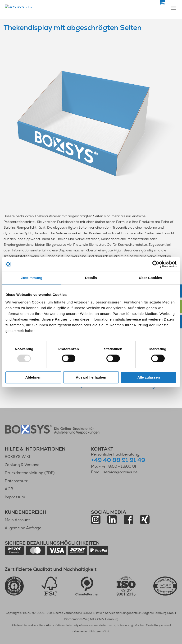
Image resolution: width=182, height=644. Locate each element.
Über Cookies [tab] (150, 278)
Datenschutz (16, 481)
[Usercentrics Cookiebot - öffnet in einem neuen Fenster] (156, 264)
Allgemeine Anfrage (23, 528)
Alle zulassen (149, 377)
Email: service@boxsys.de (114, 472)
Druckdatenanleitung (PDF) (30, 473)
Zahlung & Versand (22, 465)
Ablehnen (33, 377)
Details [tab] (91, 278)
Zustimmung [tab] (32, 278)
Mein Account (17, 520)
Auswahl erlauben (91, 377)
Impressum (15, 497)
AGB (9, 489)
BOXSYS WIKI (17, 457)
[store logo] (44, 6)
